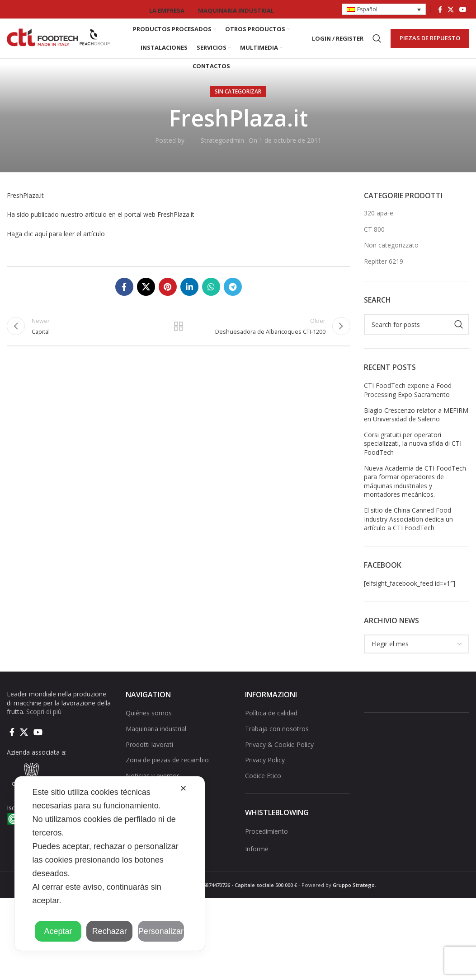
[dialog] (110, 863)
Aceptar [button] (58, 931)
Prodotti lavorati (149, 752)
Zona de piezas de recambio (167, 768)
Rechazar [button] (110, 931)
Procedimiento (266, 839)
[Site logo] (59, 42)
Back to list (179, 336)
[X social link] (451, 9)
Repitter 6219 (384, 269)
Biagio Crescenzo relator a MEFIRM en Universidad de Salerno (416, 422)
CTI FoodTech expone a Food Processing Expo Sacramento (408, 398)
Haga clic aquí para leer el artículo (56, 241)
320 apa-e (379, 221)
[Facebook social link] (440, 9)
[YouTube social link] (463, 9)
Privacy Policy (265, 768)
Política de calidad (271, 721)
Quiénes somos (149, 721)
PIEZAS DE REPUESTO (430, 42)
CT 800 (374, 237)
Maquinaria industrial (156, 736)
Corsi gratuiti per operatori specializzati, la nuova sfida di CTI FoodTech (413, 451)
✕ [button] (183, 789)
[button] (384, 10)
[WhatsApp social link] (211, 294)
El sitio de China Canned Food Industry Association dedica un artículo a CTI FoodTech (408, 527)
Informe (257, 857)
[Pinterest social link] (168, 294)
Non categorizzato (391, 253)
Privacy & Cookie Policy (279, 752)
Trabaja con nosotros (277, 736)
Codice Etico (263, 783)
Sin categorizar (238, 99)
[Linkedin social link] (189, 294)
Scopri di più (44, 719)
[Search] (377, 42)
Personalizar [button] (161, 931)
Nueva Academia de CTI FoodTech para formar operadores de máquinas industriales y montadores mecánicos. (415, 489)
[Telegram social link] (233, 294)
